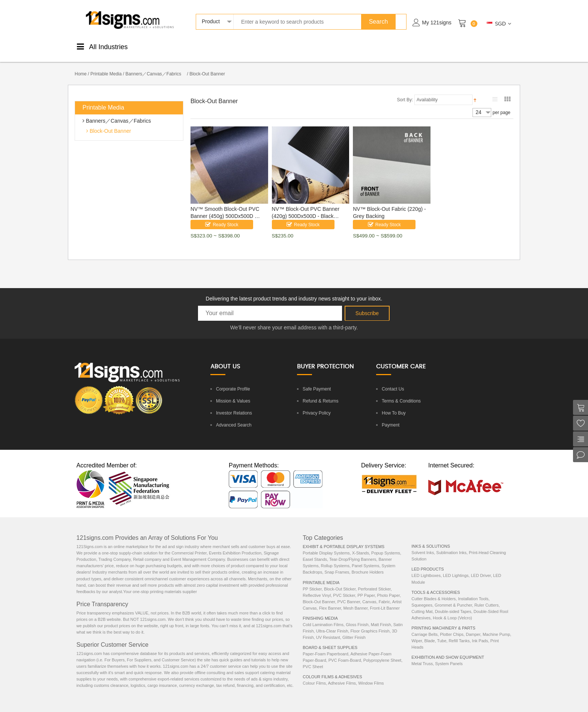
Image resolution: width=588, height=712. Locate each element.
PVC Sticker (344, 587)
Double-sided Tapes (453, 604)
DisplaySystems (298, 46)
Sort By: (405, 92)
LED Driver (481, 568)
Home (81, 66)
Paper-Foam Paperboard (325, 646)
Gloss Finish (357, 617)
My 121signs (437, 23)
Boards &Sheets (264, 46)
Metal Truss (422, 656)
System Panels (449, 656)
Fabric (385, 594)
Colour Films (314, 675)
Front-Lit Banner (385, 600)
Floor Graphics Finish (370, 623)
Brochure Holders (367, 564)
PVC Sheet (313, 659)
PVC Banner (349, 594)
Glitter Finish (354, 629)
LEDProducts (408, 46)
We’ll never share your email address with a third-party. (294, 320)
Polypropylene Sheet (382, 652)
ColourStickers (230, 46)
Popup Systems (386, 545)
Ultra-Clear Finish (332, 623)
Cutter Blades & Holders (433, 591)
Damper (473, 626)
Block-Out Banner (109, 123)
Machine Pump (496, 626)
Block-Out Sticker (340, 581)
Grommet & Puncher (453, 597)
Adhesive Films (342, 675)
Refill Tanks (459, 633)
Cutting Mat (422, 604)
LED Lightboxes (426, 568)
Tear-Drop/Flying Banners (353, 551)
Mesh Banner (355, 600)
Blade (430, 633)
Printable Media (106, 66)
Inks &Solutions (374, 46)
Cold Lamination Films (323, 617)
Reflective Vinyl (317, 587)
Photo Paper (389, 587)
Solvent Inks (423, 545)
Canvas (369, 594)
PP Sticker (312, 581)
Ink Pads (480, 633)
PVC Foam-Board (345, 652)
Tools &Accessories (336, 46)
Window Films (371, 675)
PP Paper (366, 587)
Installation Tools (473, 591)
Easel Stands (315, 551)
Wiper (417, 633)
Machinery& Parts (444, 46)
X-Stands (361, 545)
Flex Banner (330, 600)
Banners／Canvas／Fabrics (155, 66)
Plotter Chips (452, 626)
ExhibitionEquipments (483, 46)
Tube (442, 633)
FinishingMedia (197, 46)
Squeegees (422, 597)
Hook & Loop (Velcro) (452, 610)
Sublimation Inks (451, 545)
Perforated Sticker (374, 581)
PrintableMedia (163, 46)
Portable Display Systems (326, 545)
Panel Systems (365, 558)
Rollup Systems (335, 558)
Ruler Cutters (487, 597)
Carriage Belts (424, 626)
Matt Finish (381, 617)
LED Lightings (456, 568)
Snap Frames (337, 564)
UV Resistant (328, 629)
